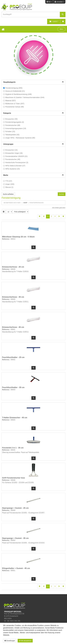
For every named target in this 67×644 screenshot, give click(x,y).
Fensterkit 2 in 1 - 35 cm (13, 448)
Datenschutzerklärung (53, 641)
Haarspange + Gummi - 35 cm (15, 538)
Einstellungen (10, 641)
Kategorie (7, 113)
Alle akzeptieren (25, 641)
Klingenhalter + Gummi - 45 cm (16, 568)
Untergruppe (8, 144)
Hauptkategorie (9, 82)
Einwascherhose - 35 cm (13, 297)
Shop (25, 203)
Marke (6, 175)
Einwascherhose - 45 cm (13, 327)
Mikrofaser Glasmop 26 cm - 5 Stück (18, 237)
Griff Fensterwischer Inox (13, 478)
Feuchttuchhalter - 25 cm (13, 357)
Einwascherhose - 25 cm (13, 267)
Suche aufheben (8, 194)
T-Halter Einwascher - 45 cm (15, 418)
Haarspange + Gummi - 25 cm (15, 508)
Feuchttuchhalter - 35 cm (13, 387)
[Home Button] (3, 29)
